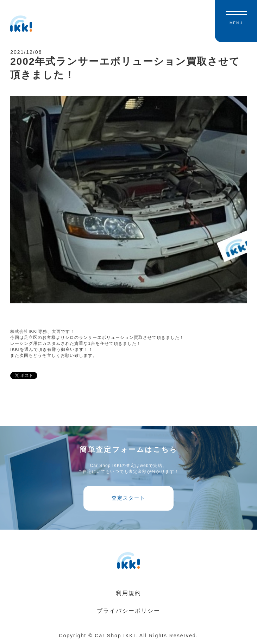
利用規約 (128, 593)
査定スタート (128, 498)
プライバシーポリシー (128, 611)
